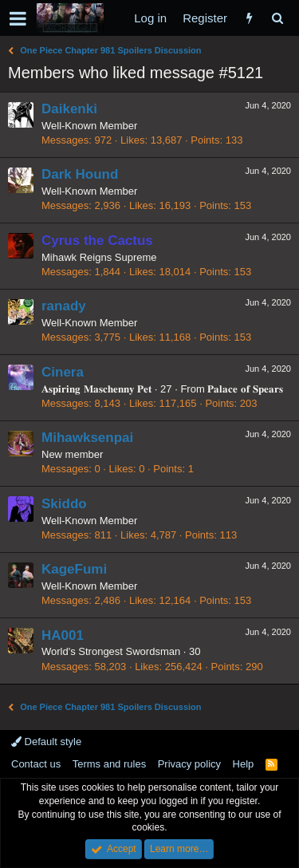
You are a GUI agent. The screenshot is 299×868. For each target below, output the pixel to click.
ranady (64, 306)
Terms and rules (109, 764)
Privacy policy (189, 764)
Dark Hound (80, 174)
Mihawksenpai (87, 438)
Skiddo (64, 504)
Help (244, 764)
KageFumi (74, 569)
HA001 (63, 635)
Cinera (63, 372)
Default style (46, 742)
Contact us (36, 764)
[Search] (277, 18)
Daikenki (69, 109)
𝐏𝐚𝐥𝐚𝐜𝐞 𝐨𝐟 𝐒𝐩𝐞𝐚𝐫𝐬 (245, 389)
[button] (18, 18)
